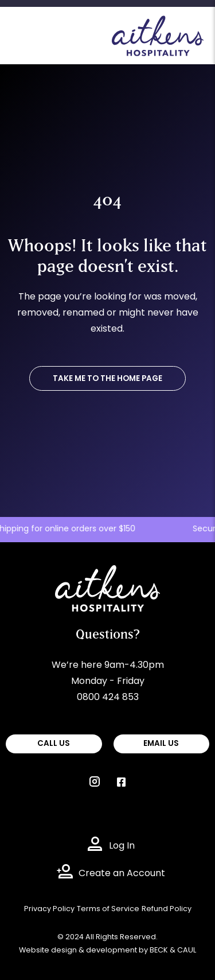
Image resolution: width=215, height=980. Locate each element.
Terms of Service (108, 909)
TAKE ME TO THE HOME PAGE (107, 379)
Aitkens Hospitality (97, 573)
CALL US (54, 744)
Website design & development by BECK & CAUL (107, 950)
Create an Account (122, 874)
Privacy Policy (49, 909)
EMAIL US (161, 744)
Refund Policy (167, 909)
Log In (122, 846)
